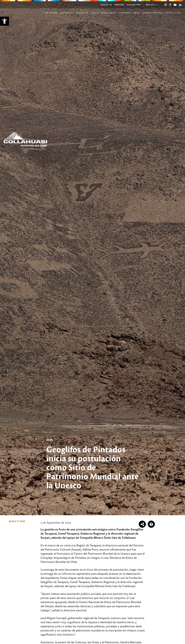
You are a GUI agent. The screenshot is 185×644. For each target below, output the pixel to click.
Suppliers (119, 5)
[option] (92, 258)
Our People (82, 13)
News (137, 13)
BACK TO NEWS (17, 522)
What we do (66, 13)
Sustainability (109, 13)
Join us (95, 13)
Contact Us (106, 5)
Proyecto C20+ (174, 13)
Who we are (51, 13)
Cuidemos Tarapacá (153, 13)
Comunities (125, 13)
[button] (4, 21)
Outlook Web (134, 5)
